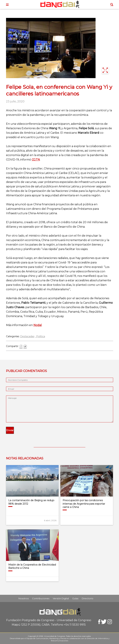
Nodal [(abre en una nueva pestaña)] (38, 325)
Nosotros (24, 598)
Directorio (88, 598)
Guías (75, 598)
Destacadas (27, 336)
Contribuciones (41, 598)
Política (41, 336)
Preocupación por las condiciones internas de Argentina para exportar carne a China (84, 504)
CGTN (36, 160)
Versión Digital (61, 598)
